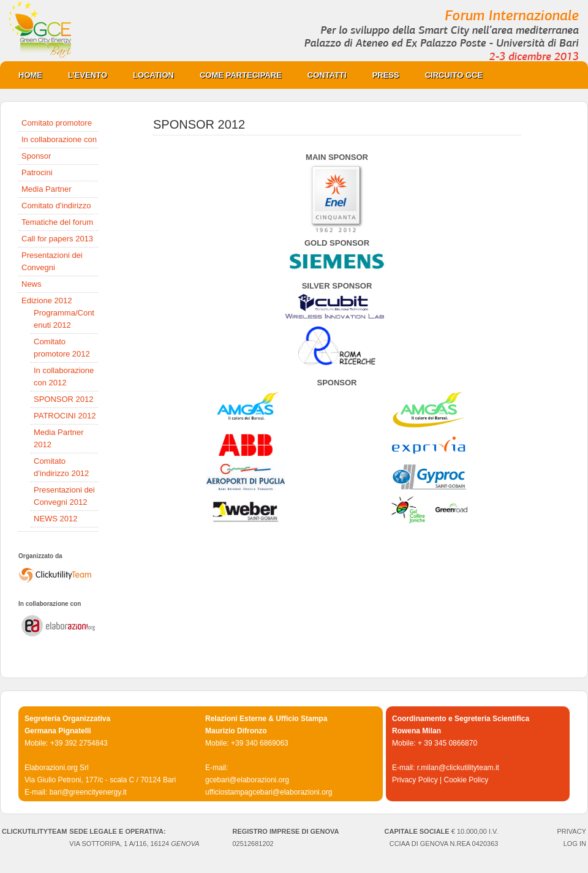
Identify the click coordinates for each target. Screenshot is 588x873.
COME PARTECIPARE (235, 75)
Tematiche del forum (57, 222)
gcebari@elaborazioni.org (247, 780)
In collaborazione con (59, 139)
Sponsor (36, 156)
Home (30, 75)
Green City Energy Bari (294, 31)
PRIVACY (572, 831)
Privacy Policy (415, 780)
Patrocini (37, 172)
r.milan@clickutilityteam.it (458, 768)
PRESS (380, 75)
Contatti (327, 75)
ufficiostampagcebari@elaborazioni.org (269, 792)
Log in (575, 844)
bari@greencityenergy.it (88, 792)
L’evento (88, 75)
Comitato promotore (57, 123)
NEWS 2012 (56, 519)
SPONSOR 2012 (64, 399)
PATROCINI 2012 (65, 416)
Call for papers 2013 (57, 239)
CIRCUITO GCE (448, 75)
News (32, 284)
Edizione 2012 (47, 300)
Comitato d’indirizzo (56, 206)
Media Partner (47, 189)
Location (147, 75)
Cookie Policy (466, 780)
